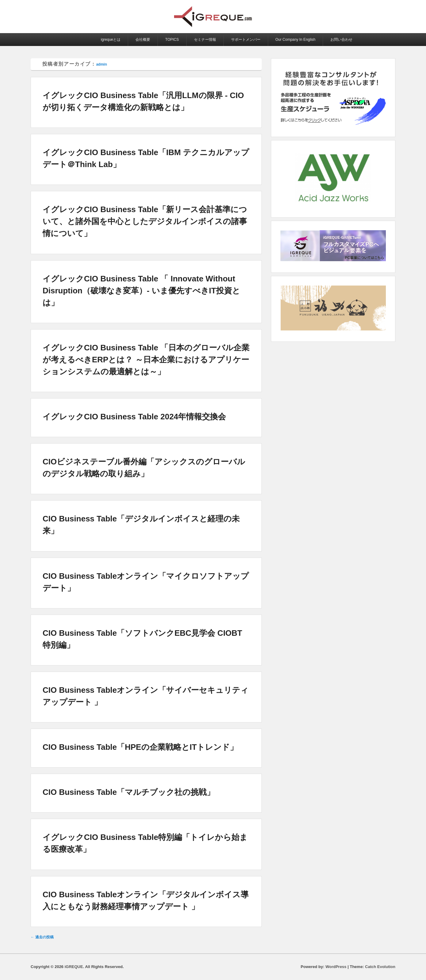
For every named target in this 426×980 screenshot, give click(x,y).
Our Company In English (296, 40)
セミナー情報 (205, 40)
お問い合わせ (341, 40)
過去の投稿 (42, 937)
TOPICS (172, 40)
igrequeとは (111, 40)
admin (102, 64)
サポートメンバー (246, 40)
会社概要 (143, 40)
